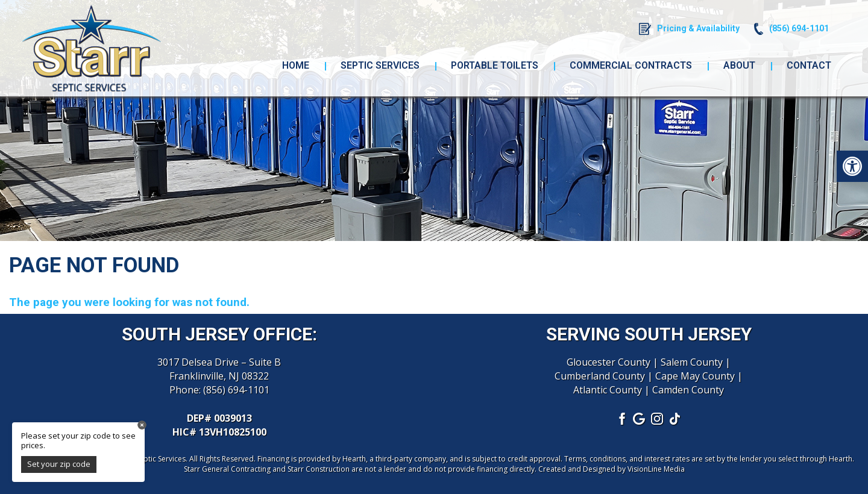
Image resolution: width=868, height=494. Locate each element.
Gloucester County (609, 362)
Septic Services (380, 65)
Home (296, 65)
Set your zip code (59, 464)
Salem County (692, 362)
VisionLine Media (656, 469)
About (739, 65)
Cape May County (695, 376)
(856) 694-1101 (236, 390)
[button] (852, 166)
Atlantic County (608, 390)
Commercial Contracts (631, 65)
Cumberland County (600, 376)
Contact (809, 65)
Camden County (688, 390)
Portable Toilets (495, 65)
